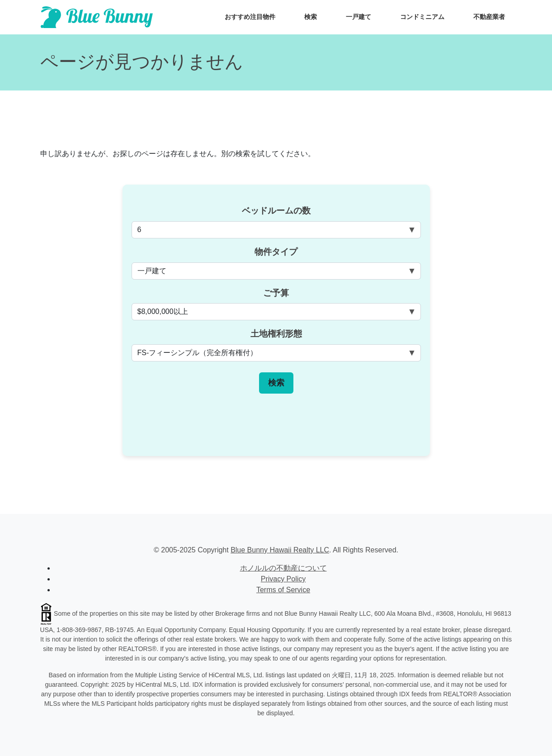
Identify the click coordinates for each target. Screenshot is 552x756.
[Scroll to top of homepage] (97, 17)
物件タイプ (276, 252)
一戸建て (359, 17)
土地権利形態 (276, 334)
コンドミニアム (422, 17)
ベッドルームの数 (276, 211)
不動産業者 (489, 17)
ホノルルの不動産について (283, 568)
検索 (311, 17)
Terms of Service (283, 590)
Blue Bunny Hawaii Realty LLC (280, 550)
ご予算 (276, 293)
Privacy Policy (283, 579)
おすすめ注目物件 (250, 17)
